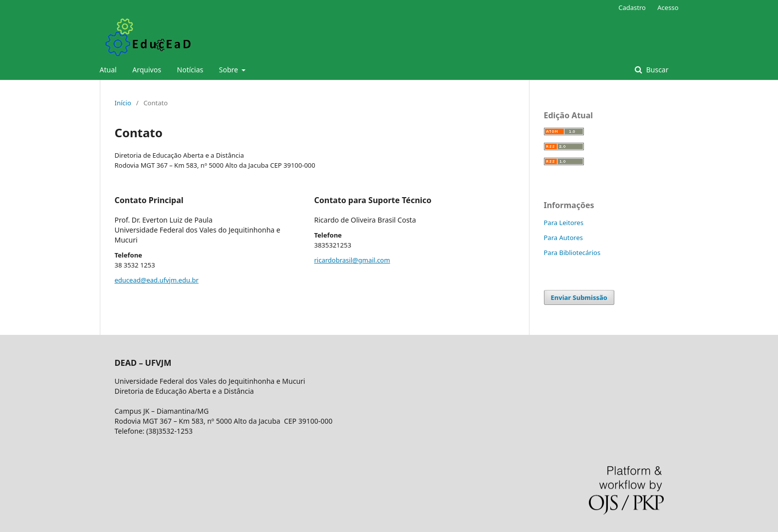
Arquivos (147, 70)
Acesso (668, 7)
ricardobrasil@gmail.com (352, 260)
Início (123, 103)
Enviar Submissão (579, 297)
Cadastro (632, 7)
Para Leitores (564, 223)
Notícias (190, 70)
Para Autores (564, 238)
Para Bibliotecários (572, 253)
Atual (108, 70)
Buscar (656, 70)
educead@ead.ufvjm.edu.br (157, 280)
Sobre (230, 70)
